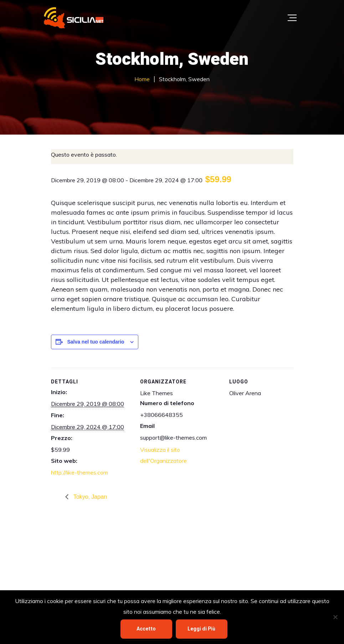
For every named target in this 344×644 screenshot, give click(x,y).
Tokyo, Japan (89, 497)
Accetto (146, 629)
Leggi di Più (201, 629)
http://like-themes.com (79, 472)
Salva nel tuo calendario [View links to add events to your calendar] (96, 342)
